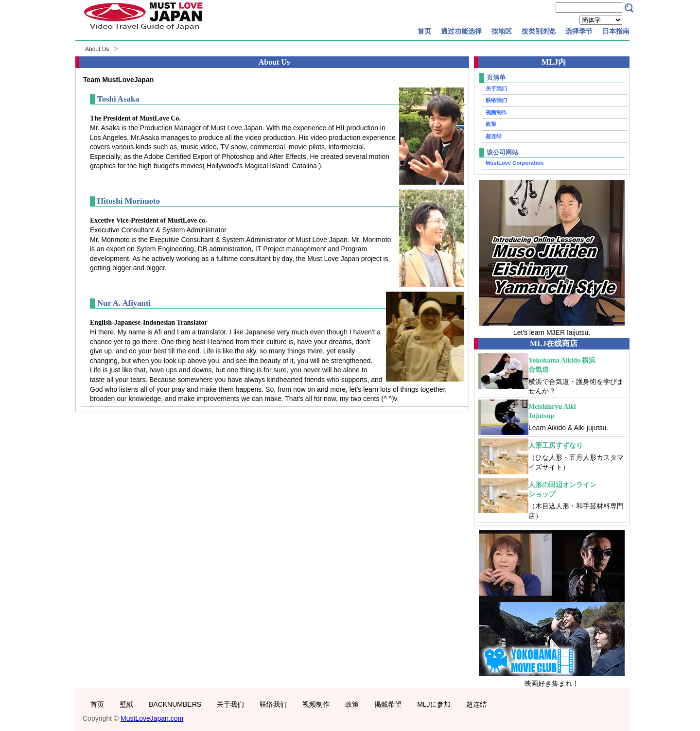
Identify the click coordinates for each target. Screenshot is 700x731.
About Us (97, 49)
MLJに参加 (434, 704)
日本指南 (616, 31)
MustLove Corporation (515, 163)
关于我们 (496, 88)
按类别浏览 (539, 31)
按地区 (502, 31)
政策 (491, 124)
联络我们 (496, 100)
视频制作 (496, 112)
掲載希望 (388, 704)
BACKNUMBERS (175, 704)
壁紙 (126, 704)
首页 (424, 31)
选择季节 (579, 31)
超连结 (494, 136)
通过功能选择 (461, 31)
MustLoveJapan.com (152, 718)
